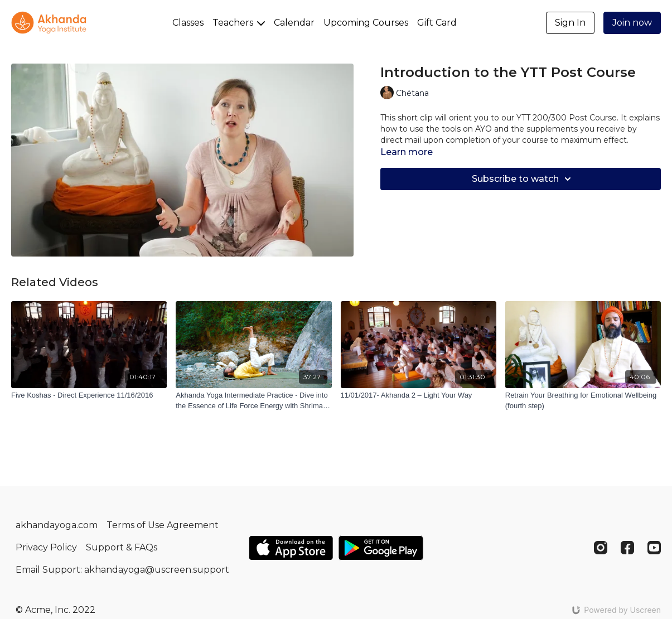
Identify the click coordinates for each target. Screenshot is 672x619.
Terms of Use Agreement (163, 525)
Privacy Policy (46, 547)
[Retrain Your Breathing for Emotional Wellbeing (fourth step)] (583, 401)
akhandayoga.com (57, 525)
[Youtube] (654, 548)
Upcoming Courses (366, 23)
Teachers (239, 23)
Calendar (294, 23)
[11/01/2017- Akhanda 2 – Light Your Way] (419, 395)
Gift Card (437, 23)
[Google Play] (381, 548)
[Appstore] (291, 548)
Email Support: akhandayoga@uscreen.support (122, 570)
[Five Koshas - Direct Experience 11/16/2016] (89, 395)
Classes (188, 23)
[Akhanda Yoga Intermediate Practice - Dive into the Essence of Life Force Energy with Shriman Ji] (253, 401)
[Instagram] (601, 548)
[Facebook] (627, 548)
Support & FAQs (122, 547)
